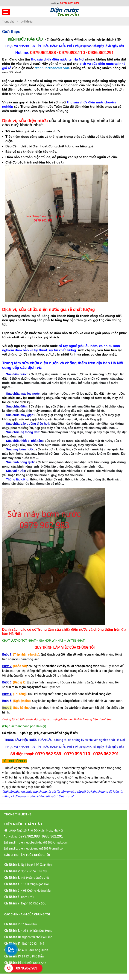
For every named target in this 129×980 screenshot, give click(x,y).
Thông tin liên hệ (18, 814)
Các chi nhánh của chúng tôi (27, 855)
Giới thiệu (27, 21)
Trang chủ (8, 21)
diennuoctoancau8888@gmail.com (42, 848)
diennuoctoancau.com (52, 68)
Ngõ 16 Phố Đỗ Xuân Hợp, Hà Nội (40, 830)
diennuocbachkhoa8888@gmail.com (43, 842)
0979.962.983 (69, 3)
